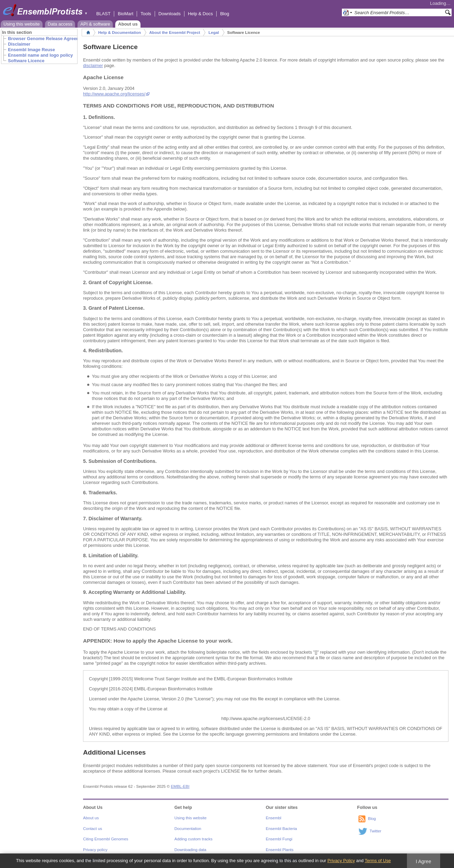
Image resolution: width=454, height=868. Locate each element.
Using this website (22, 24)
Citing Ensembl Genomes (106, 839)
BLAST (103, 14)
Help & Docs (200, 14)
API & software (95, 24)
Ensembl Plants (280, 850)
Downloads (170, 14)
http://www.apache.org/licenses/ (114, 94)
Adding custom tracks (193, 839)
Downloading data (190, 850)
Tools (146, 14)
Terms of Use (378, 861)
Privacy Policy (341, 861)
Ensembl (274, 818)
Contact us (93, 829)
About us (128, 24)
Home (88, 32)
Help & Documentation (120, 32)
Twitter (375, 831)
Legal (214, 32)
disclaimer (93, 66)
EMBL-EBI (180, 786)
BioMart (125, 14)
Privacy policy (95, 850)
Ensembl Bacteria (281, 829)
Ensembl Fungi (279, 839)
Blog (225, 14)
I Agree (423, 861)
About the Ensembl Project (175, 32)
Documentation (188, 829)
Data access (60, 24)
